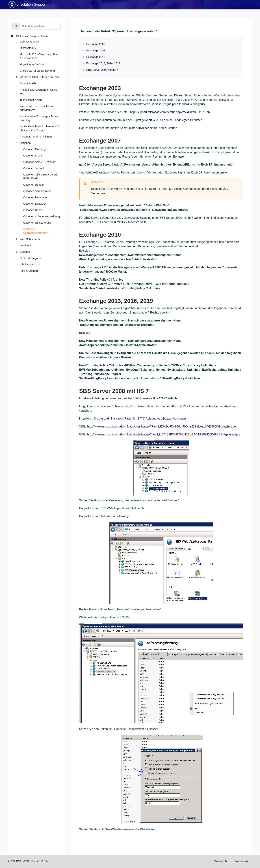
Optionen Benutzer (35, 204)
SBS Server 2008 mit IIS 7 (102, 70)
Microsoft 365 (28, 48)
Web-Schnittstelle (30, 239)
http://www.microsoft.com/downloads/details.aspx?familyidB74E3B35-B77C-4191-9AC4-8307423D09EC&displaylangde (164, 434)
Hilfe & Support (29, 271)
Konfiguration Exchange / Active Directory (39, 118)
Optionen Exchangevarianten (36, 231)
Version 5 (25, 245)
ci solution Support (27, 5)
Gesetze (25, 252)
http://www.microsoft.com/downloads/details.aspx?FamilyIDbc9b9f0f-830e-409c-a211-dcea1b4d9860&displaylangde (162, 426)
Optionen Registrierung (37, 223)
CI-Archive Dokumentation (32, 36)
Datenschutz (222, 861)
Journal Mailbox (29, 83)
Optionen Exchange (35, 149)
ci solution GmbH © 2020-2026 (28, 861)
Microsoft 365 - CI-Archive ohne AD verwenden (39, 56)
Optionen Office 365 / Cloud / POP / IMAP (41, 176)
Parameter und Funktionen (36, 136)
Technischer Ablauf (31, 100)
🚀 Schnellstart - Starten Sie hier (39, 77)
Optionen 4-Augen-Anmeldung (42, 216)
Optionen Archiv (33, 155)
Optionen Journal (34, 168)
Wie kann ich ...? (30, 264)
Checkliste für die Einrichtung (37, 71)
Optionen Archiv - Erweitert (39, 162)
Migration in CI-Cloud (32, 64)
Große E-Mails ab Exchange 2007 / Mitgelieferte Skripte (40, 128)
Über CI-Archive (29, 42)
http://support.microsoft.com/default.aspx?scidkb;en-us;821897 (170, 112)
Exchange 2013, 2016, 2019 (103, 63)
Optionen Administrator (37, 191)
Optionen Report (33, 210)
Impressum (243, 861)
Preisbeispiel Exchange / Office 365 (38, 92)
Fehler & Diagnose (31, 258)
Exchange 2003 (96, 44)
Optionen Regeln (33, 185)
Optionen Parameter (35, 197)
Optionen (25, 143)
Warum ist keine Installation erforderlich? (36, 108)
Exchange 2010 (96, 57)
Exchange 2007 (96, 50)
